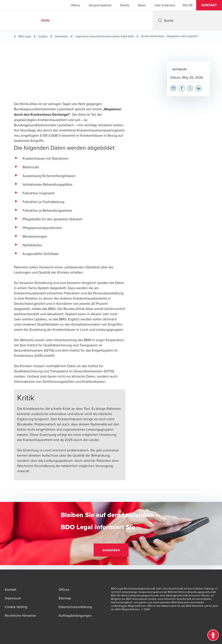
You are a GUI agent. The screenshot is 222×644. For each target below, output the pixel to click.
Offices (75, 5)
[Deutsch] (191, 5)
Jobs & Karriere (165, 5)
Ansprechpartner (100, 5)
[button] (209, 5)
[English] (185, 5)
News (142, 5)
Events (125, 5)
